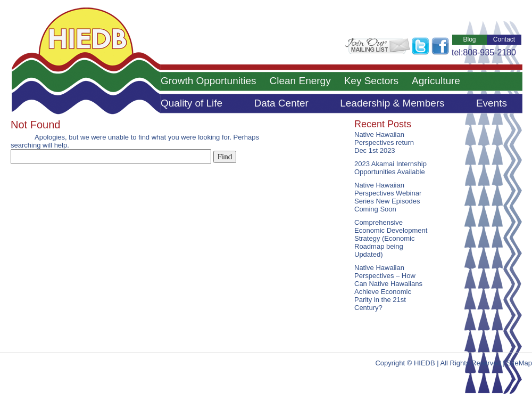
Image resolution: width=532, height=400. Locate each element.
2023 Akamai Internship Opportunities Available (390, 168)
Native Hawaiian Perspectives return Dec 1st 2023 (384, 142)
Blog (469, 39)
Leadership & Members (392, 103)
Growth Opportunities (209, 81)
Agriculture (436, 81)
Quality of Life (192, 103)
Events (492, 103)
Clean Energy (300, 81)
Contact (504, 39)
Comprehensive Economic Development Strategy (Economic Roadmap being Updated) (391, 238)
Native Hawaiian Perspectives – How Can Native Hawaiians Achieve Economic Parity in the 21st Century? (388, 288)
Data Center (281, 103)
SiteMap (519, 363)
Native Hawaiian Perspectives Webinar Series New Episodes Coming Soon (388, 197)
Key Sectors (371, 81)
